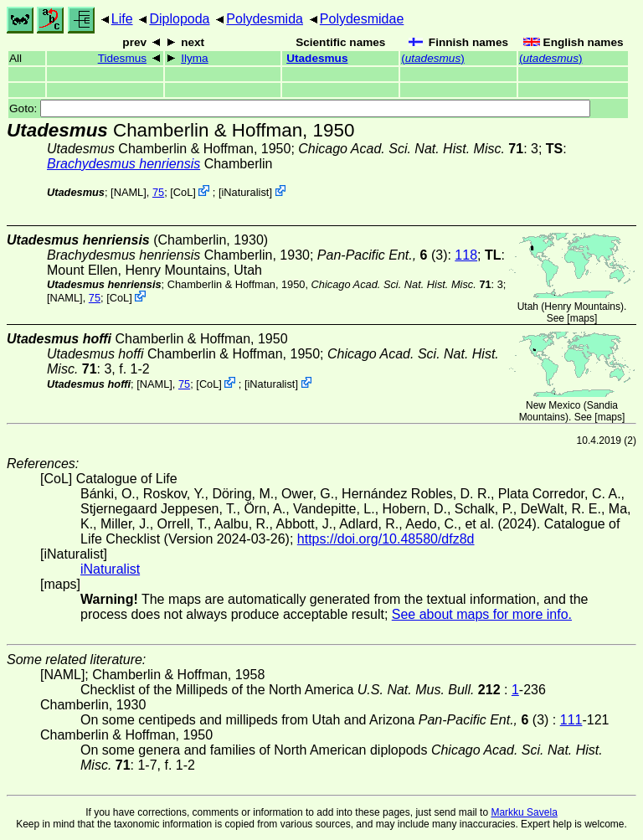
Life (122, 19)
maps (582, 318)
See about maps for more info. (482, 614)
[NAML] (129, 192)
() (433, 58)
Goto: (300, 108)
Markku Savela (524, 812)
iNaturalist (245, 192)
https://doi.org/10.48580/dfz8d (386, 539)
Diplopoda (179, 19)
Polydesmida (265, 19)
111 (571, 720)
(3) (383, 255)
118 (466, 255)
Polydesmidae (362, 19)
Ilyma (194, 58)
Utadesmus (317, 58)
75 (158, 192)
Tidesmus (122, 58)
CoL (183, 192)
